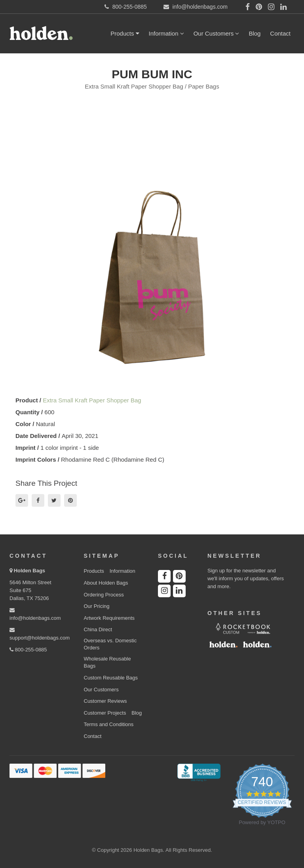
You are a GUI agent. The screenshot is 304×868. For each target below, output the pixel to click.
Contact (280, 33)
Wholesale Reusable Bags (107, 662)
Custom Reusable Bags (111, 678)
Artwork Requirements (109, 618)
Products (125, 33)
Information (166, 33)
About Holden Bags (106, 583)
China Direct (98, 629)
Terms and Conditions (109, 724)
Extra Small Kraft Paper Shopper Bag (92, 400)
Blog (255, 33)
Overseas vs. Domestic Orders (110, 644)
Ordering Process (104, 595)
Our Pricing (97, 606)
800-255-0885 (28, 650)
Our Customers (217, 33)
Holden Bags (29, 571)
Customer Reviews (105, 701)
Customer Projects (105, 713)
